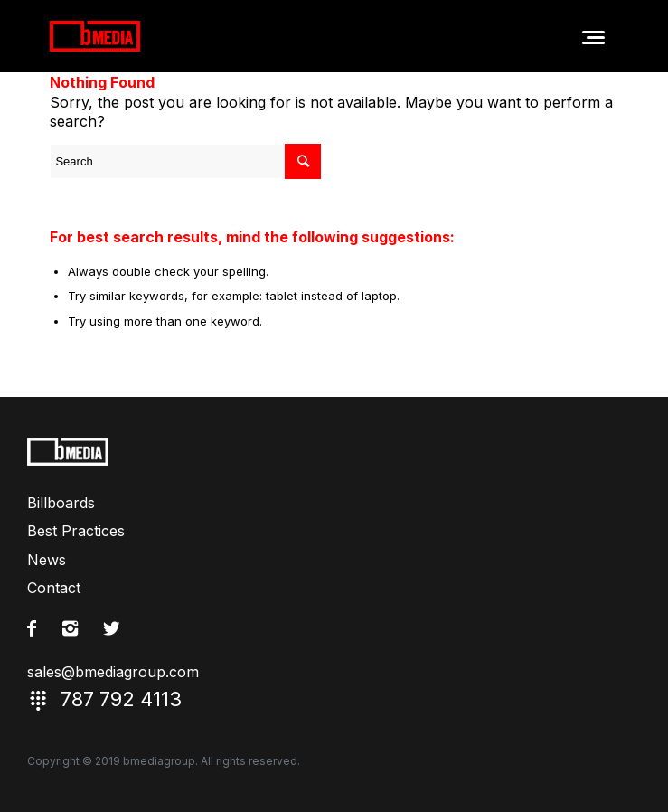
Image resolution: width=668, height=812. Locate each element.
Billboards (61, 503)
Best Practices (76, 531)
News (47, 560)
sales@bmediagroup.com (113, 672)
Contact (54, 588)
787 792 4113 (334, 701)
